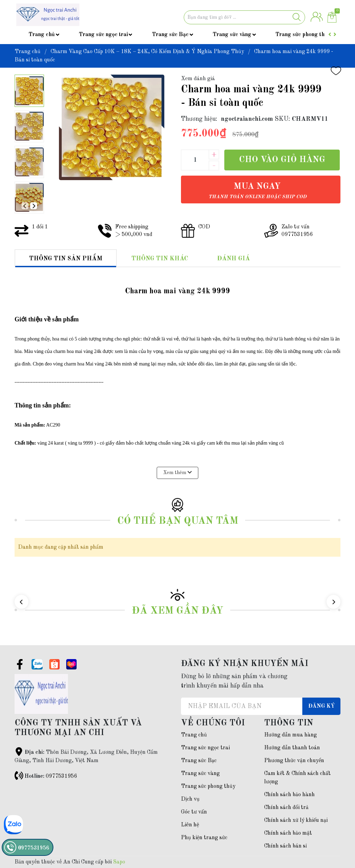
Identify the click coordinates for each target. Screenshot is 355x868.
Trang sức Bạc (170, 35)
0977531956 (61, 776)
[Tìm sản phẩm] (244, 17)
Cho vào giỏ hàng (282, 160)
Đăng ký (322, 706)
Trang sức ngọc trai (103, 35)
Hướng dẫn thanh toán (292, 748)
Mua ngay (257, 191)
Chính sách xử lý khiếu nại (296, 820)
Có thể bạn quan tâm (178, 521)
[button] (34, 206)
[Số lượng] (195, 160)
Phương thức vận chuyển (294, 761)
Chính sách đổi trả (286, 808)
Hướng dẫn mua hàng (291, 735)
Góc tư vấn (194, 812)
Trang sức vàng (232, 35)
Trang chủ (42, 35)
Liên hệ (190, 825)
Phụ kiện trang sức (204, 838)
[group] (112, 127)
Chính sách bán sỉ (285, 846)
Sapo (119, 862)
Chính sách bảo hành (289, 795)
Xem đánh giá (198, 79)
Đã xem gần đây (177, 611)
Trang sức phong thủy (303, 35)
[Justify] (297, 17)
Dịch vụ (190, 799)
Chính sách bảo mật (288, 833)
